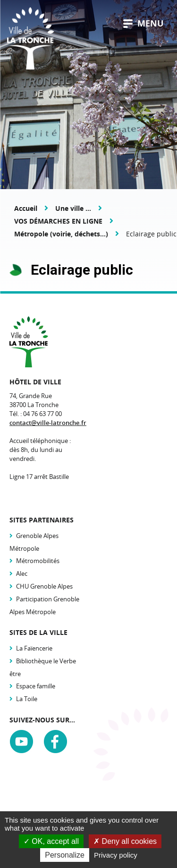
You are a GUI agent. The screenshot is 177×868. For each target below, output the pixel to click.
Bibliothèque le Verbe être (43, 667)
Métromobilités (38, 561)
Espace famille (36, 686)
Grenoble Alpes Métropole (34, 542)
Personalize (65, 855)
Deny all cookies (125, 841)
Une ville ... (73, 208)
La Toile (27, 699)
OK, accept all (51, 841)
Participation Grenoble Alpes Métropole (44, 605)
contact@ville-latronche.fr (48, 423)
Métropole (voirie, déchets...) (61, 234)
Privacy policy (116, 855)
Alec (22, 573)
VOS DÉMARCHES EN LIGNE (58, 221)
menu (143, 23)
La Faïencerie (34, 648)
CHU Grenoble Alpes (44, 586)
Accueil (26, 208)
